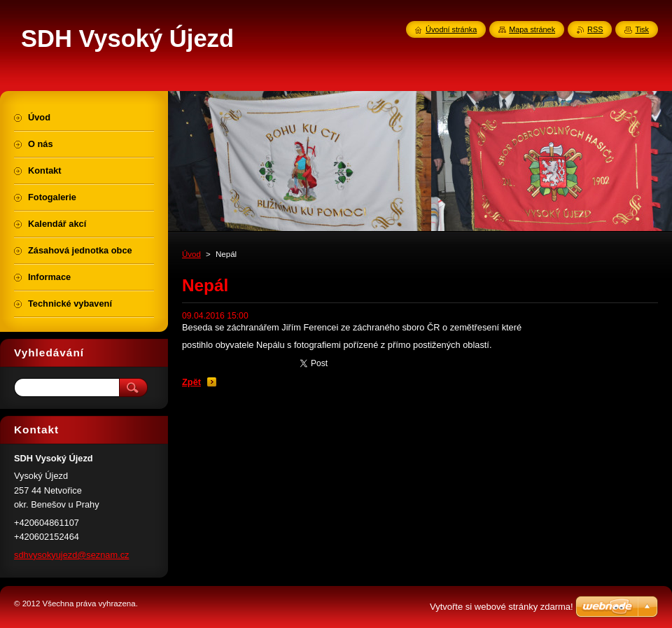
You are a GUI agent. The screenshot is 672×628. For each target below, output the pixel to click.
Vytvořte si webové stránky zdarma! (502, 607)
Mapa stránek (532, 29)
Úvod (191, 254)
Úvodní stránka (451, 29)
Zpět (191, 382)
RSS (595, 29)
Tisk (642, 29)
